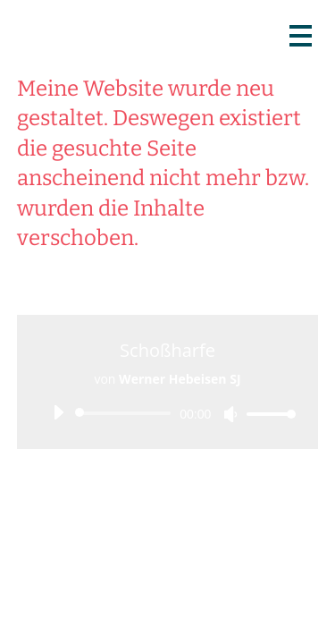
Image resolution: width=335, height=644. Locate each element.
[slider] (126, 413)
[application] (168, 413)
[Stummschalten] (230, 414)
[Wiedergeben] (58, 412)
